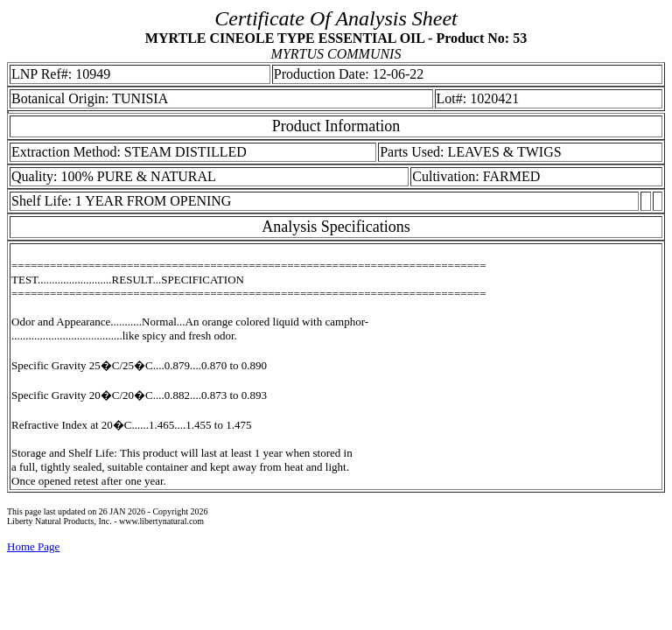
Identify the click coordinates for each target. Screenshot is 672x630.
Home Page (33, 546)
